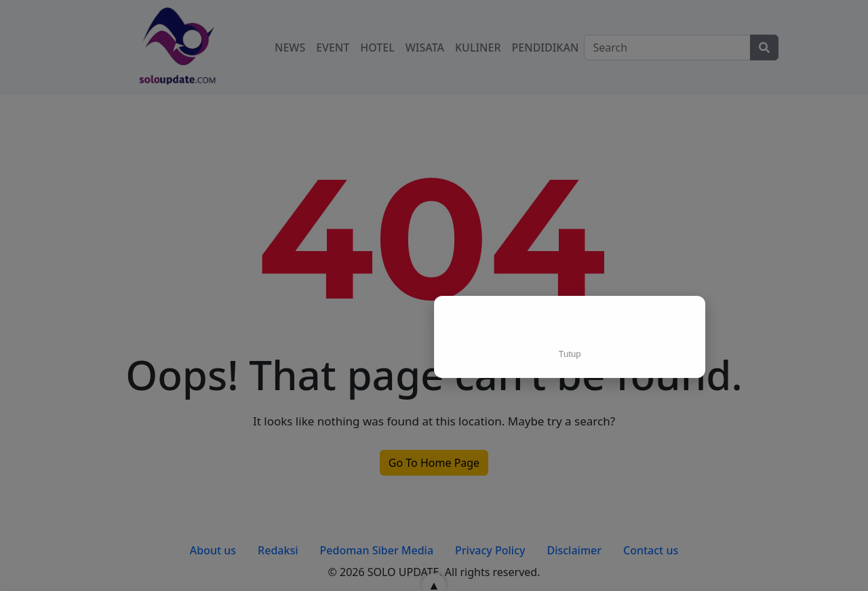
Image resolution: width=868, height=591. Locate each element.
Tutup (570, 353)
